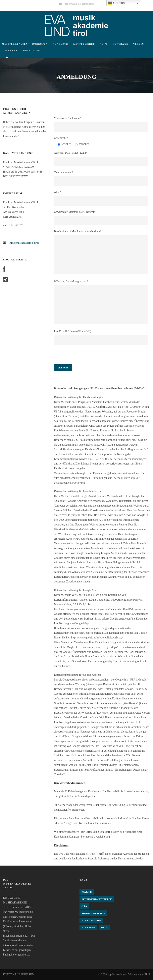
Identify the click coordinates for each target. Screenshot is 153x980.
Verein (139, 44)
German (116, 3)
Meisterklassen (15, 44)
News (104, 44)
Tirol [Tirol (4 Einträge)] (104, 927)
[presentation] (84, 356)
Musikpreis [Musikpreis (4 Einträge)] (88, 927)
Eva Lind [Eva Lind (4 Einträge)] (87, 892)
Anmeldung (31, 50)
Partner (11, 50)
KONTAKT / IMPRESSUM (19, 975)
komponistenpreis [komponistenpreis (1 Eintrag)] (93, 913)
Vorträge (120, 44)
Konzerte (60, 44)
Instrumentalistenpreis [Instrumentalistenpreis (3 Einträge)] (97, 899)
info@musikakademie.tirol (24, 243)
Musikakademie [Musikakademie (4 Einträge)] (91, 920)
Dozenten (40, 44)
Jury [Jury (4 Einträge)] (84, 906)
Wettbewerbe (84, 44)
